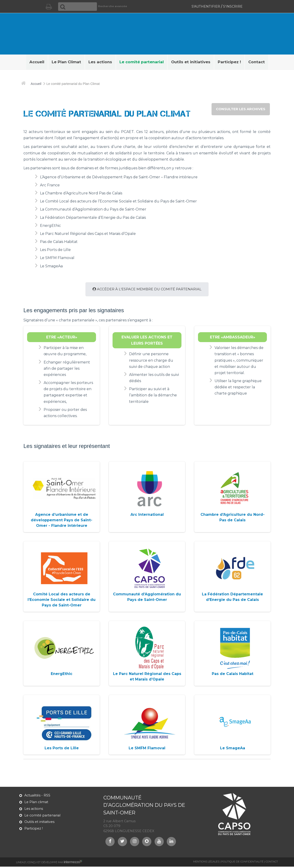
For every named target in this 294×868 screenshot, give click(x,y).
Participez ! (34, 830)
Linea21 (21, 864)
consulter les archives (239, 110)
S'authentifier (206, 6)
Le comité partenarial (42, 817)
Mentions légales (206, 863)
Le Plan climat (36, 804)
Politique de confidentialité (242, 863)
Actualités (32, 797)
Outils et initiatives (39, 823)
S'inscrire (233, 6)
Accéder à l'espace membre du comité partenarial (147, 290)
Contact (272, 863)
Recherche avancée (108, 6)
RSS (47, 797)
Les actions (34, 810)
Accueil (36, 84)
